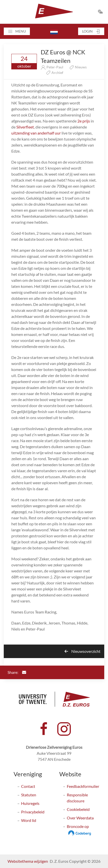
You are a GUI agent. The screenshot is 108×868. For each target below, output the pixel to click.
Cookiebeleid (78, 809)
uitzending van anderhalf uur (36, 133)
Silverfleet (25, 127)
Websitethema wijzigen (28, 861)
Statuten (29, 795)
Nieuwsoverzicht (83, 651)
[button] (17, 31)
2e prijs (84, 121)
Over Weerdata (80, 818)
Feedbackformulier (83, 786)
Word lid (29, 820)
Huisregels (30, 803)
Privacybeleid (33, 812)
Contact (28, 786)
